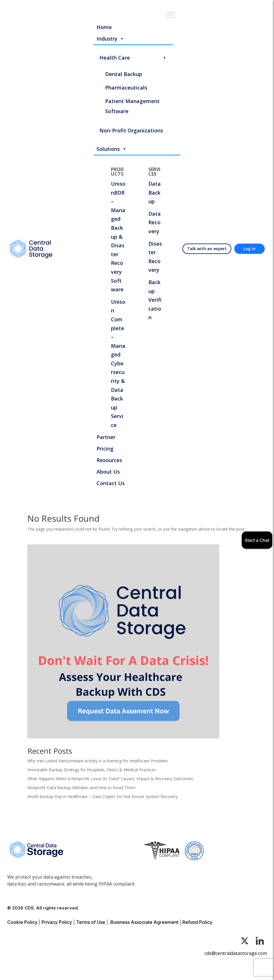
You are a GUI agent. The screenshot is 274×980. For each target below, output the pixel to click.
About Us (108, 472)
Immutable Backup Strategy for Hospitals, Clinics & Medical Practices (92, 770)
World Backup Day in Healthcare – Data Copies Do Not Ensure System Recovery (103, 796)
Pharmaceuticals (126, 88)
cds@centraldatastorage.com (236, 953)
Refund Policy (197, 922)
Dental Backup (124, 74)
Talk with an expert (207, 249)
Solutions (112, 149)
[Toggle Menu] (170, 15)
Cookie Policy (22, 922)
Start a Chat (257, 540)
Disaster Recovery (155, 257)
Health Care (133, 58)
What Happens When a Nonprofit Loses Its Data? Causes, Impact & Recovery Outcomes (110, 779)
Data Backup (155, 192)
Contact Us (111, 483)
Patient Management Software (132, 106)
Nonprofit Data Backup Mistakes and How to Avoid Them (81, 788)
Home (104, 27)
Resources (109, 460)
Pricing (105, 449)
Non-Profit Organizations (131, 130)
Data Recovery (155, 222)
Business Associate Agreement (144, 922)
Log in (250, 249)
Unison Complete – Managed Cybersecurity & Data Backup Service (118, 363)
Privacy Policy (57, 922)
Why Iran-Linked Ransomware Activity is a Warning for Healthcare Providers (98, 761)
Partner (106, 437)
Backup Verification (155, 300)
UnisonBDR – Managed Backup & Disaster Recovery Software (118, 237)
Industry (110, 39)
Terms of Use (91, 922)
